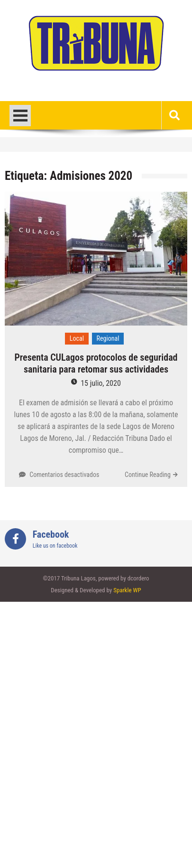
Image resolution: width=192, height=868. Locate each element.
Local (77, 338)
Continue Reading (148, 475)
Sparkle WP (127, 590)
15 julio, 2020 (101, 383)
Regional (108, 338)
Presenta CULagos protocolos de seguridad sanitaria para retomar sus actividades (96, 363)
